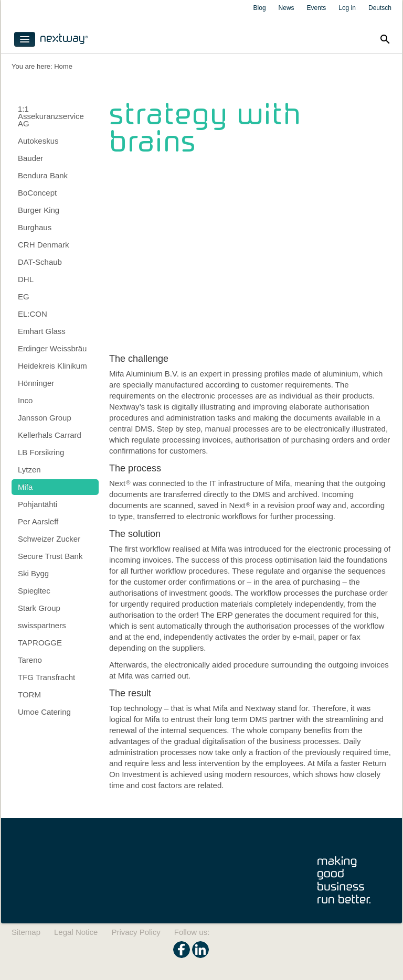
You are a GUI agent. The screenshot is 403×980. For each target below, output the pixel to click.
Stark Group (39, 608)
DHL (26, 279)
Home (63, 66)
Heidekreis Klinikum (52, 366)
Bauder (30, 158)
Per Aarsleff (38, 521)
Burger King (39, 210)
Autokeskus (38, 141)
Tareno (30, 660)
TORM (29, 694)
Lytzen (29, 470)
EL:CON (33, 314)
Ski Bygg (33, 573)
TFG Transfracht (46, 677)
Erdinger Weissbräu (52, 348)
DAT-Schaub (40, 262)
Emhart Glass (42, 331)
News (287, 8)
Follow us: (192, 932)
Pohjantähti (38, 504)
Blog (260, 8)
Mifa (25, 487)
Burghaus (35, 227)
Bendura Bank (43, 175)
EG (24, 297)
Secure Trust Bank (50, 556)
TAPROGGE (40, 643)
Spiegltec (34, 591)
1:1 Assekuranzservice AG (51, 116)
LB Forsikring (41, 452)
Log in (347, 8)
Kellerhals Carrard (50, 435)
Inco (25, 400)
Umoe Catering (44, 712)
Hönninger (36, 383)
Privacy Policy (136, 932)
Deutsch (380, 8)
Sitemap (26, 932)
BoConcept (37, 193)
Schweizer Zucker (49, 539)
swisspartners (42, 625)
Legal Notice (76, 932)
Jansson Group (45, 418)
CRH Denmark (44, 245)
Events (317, 8)
